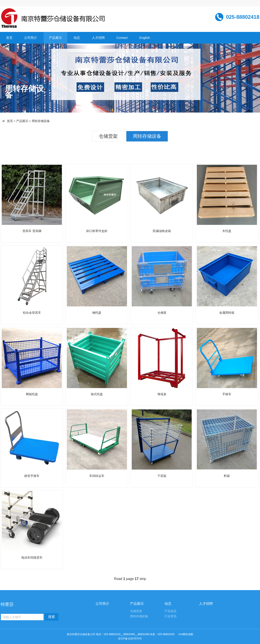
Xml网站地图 (186, 634)
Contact (122, 38)
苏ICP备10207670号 (130, 639)
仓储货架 (108, 136)
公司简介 (31, 38)
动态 (77, 38)
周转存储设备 (41, 121)
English (145, 38)
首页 (9, 38)
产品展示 (55, 38)
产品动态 (171, 611)
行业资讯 (171, 616)
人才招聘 (98, 38)
